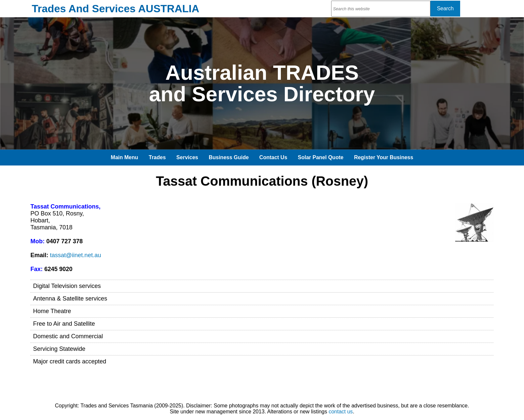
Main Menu (125, 157)
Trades (157, 157)
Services (187, 157)
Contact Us (273, 157)
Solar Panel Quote (321, 157)
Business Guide (229, 157)
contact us (341, 412)
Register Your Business (384, 157)
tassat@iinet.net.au (75, 255)
